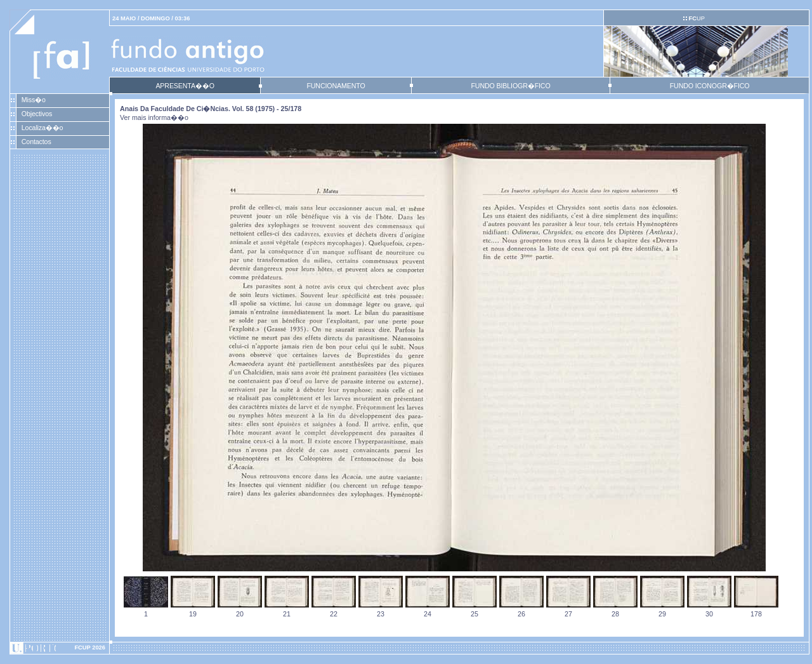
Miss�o (34, 100)
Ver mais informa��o (154, 117)
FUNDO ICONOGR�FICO (710, 86)
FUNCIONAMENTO (336, 86)
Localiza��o (43, 128)
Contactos (36, 142)
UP (696, 18)
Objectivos (37, 114)
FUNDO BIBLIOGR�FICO (510, 86)
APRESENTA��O (185, 86)
